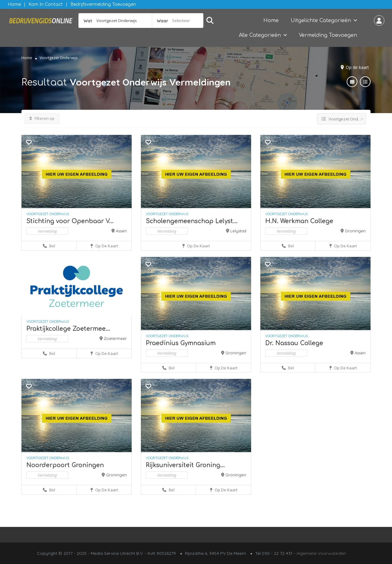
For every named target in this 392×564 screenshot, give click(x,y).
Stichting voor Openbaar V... (70, 221)
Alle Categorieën (260, 35)
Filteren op (42, 118)
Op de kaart (357, 67)
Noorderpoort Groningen (65, 465)
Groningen (355, 231)
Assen (121, 231)
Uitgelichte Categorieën (321, 21)
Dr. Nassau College (294, 343)
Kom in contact (46, 4)
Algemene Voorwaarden (321, 553)
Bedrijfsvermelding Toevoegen (103, 4)
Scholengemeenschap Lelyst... (192, 221)
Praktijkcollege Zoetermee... (68, 329)
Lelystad (238, 231)
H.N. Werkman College (299, 221)
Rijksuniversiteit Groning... (185, 465)
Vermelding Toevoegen (328, 35)
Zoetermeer (115, 338)
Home (14, 4)
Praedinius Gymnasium (181, 343)
